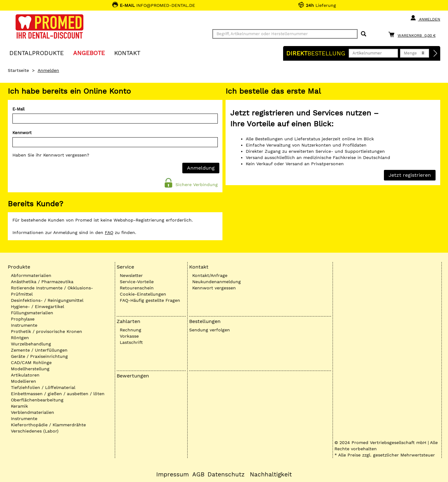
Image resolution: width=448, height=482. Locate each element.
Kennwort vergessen (214, 288)
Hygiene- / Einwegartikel (37, 307)
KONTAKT (127, 53)
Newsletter (131, 275)
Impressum (173, 475)
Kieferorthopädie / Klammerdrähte (48, 425)
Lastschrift (131, 342)
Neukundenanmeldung (217, 282)
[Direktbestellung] (436, 54)
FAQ (109, 232)
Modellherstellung (30, 369)
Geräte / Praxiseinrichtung (39, 356)
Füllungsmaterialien (32, 313)
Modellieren (23, 381)
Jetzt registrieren (410, 175)
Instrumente (24, 325)
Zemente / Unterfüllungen (39, 350)
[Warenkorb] (413, 34)
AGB (198, 475)
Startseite (18, 70)
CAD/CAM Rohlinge (31, 363)
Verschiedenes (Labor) (35, 431)
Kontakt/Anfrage (210, 275)
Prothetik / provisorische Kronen (47, 331)
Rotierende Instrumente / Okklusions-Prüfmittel (52, 291)
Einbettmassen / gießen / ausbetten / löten (58, 394)
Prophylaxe (23, 319)
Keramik (19, 406)
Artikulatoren (25, 375)
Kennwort (22, 133)
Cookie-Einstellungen (143, 294)
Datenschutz (226, 475)
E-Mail (19, 109)
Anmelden (425, 18)
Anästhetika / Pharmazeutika (42, 282)
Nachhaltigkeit (271, 475)
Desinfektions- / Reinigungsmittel (47, 300)
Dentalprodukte (37, 53)
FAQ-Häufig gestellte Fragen (150, 300)
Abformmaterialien (31, 275)
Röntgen (20, 338)
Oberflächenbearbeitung (37, 400)
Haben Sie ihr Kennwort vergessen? (51, 155)
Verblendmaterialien (33, 412)
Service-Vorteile (137, 282)
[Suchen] (364, 34)
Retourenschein (137, 288)
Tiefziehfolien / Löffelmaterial (43, 387)
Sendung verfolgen (210, 330)
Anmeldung (201, 168)
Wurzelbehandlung (31, 344)
